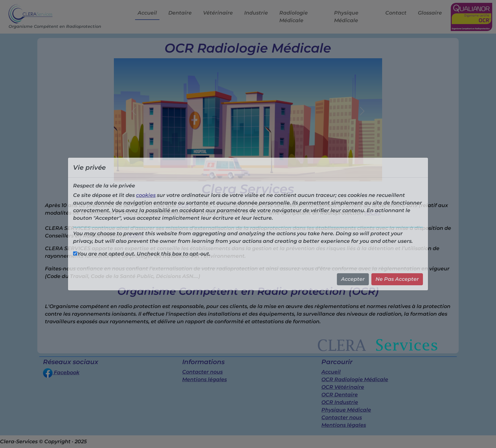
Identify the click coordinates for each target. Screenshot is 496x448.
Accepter (353, 279)
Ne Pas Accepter (397, 279)
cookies (146, 195)
